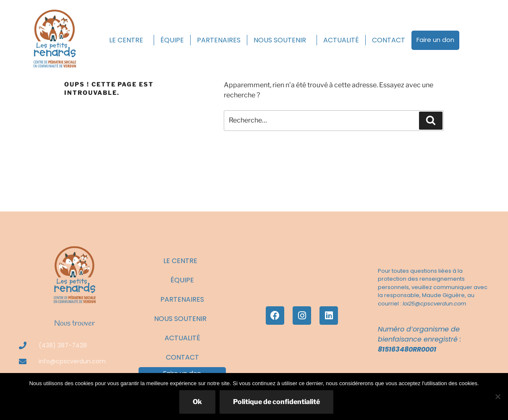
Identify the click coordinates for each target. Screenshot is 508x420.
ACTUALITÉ (341, 40)
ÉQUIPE (172, 40)
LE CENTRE (128, 40)
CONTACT (389, 40)
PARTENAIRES (219, 40)
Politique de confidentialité (276, 402)
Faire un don (435, 40)
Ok (197, 402)
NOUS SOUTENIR (282, 40)
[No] (498, 397)
